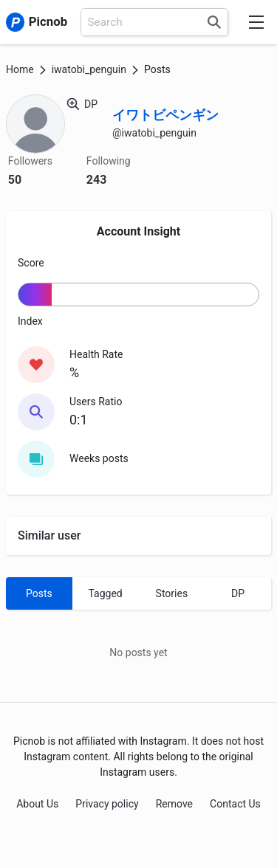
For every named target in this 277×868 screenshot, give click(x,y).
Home (20, 69)
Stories (172, 593)
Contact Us (235, 804)
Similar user (49, 535)
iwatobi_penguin (89, 69)
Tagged (106, 593)
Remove (174, 804)
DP (238, 593)
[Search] (214, 22)
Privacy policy (107, 804)
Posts (39, 593)
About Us (37, 804)
